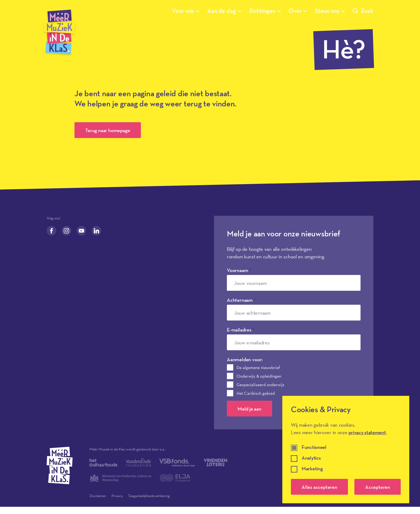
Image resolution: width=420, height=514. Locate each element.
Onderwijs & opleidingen (259, 376)
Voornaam (239, 270)
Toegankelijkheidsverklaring (149, 496)
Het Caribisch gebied (256, 393)
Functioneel (314, 447)
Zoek (363, 11)
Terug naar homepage (108, 130)
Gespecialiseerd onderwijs (260, 385)
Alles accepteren (319, 487)
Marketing (312, 469)
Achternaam (241, 300)
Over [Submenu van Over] (298, 11)
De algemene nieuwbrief (258, 367)
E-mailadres (241, 330)
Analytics (311, 458)
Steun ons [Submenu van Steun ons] (330, 11)
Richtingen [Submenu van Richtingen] (265, 11)
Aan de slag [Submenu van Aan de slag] (224, 11)
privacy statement (367, 432)
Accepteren (378, 487)
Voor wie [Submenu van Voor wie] (186, 11)
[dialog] (346, 450)
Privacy (117, 496)
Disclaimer (98, 496)
